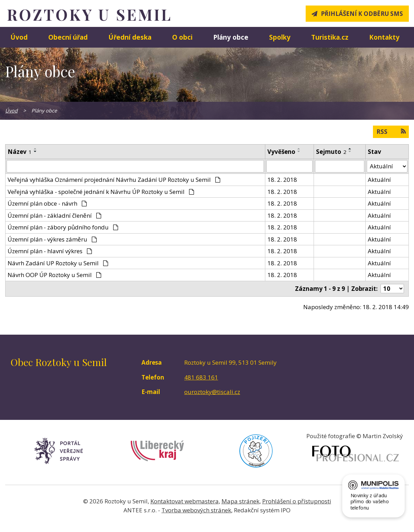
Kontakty (384, 37)
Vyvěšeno (281, 152)
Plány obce (231, 37)
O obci (182, 37)
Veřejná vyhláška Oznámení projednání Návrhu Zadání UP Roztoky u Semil (114, 180)
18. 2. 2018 (282, 180)
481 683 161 (201, 377)
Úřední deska (130, 37)
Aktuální (379, 180)
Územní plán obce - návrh (47, 203)
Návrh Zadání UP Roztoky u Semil (58, 263)
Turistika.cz (330, 37)
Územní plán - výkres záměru (52, 239)
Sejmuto (331, 152)
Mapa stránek (240, 501)
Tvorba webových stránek (196, 510)
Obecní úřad (68, 37)
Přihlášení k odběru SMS (362, 14)
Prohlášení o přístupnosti (297, 501)
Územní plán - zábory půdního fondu (63, 227)
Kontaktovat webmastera (185, 501)
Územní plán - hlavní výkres (50, 251)
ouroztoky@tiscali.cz (212, 392)
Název (20, 152)
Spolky (280, 37)
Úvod (19, 37)
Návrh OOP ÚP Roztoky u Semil (55, 275)
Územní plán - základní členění (55, 215)
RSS (391, 131)
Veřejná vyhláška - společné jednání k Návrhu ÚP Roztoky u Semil (101, 192)
